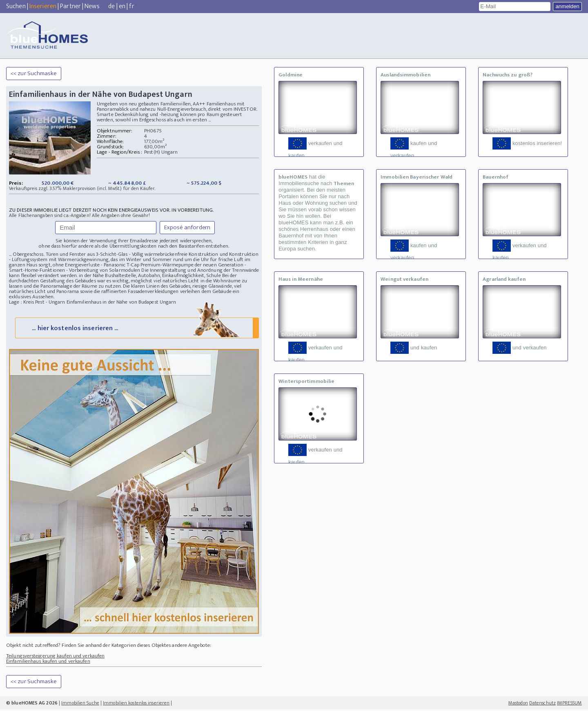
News (92, 6)
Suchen (16, 6)
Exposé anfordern (187, 227)
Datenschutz (542, 704)
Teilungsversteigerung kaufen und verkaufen (55, 657)
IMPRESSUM (569, 704)
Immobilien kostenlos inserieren (136, 704)
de (111, 6)
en (122, 6)
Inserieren (43, 6)
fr (131, 6)
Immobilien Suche (80, 704)
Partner (70, 6)
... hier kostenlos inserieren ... (136, 329)
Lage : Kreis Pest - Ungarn (37, 302)
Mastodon (518, 704)
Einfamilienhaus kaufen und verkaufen (48, 663)
